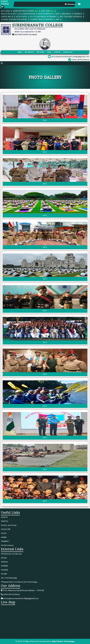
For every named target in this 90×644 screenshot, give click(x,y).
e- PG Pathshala (9, 578)
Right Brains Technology (63, 641)
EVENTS (57, 52)
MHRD (5, 566)
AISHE (4, 570)
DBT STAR (40, 52)
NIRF (58, 19)
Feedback (78, 14)
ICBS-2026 (47, 11)
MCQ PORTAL (22, 17)
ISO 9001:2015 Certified (25, 35)
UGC (4, 558)
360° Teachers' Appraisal (71, 17)
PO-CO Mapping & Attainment (43, 17)
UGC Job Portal (9, 525)
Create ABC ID (7, 17)
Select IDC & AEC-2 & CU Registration (18, 14)
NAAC (4, 562)
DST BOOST (29, 52)
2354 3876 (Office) (81, 60)
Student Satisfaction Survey (14, 19)
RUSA (20, 52)
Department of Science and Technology (19, 582)
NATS (4, 517)
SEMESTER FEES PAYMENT (26, 11)
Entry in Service (45, 14)
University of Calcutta (11, 554)
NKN (4, 537)
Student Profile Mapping (42, 19)
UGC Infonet (7, 545)
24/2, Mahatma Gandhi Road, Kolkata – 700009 (22, 590)
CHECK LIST (68, 52)
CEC (4, 533)
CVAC (49, 52)
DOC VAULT (6, 11)
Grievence (66, 14)
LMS (57, 14)
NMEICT (5, 541)
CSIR (4, 574)
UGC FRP (6, 529)
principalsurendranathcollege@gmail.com (70, 57)
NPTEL (5, 521)
